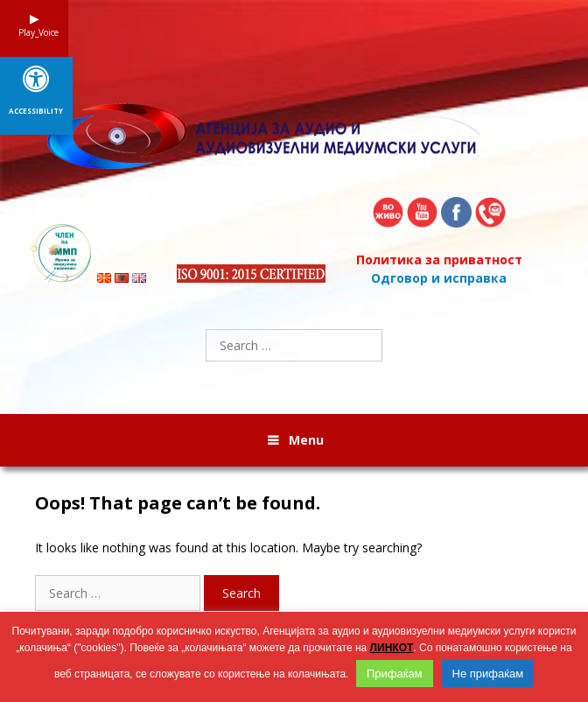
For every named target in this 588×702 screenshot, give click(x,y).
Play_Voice (34, 32)
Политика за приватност (439, 260)
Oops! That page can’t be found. (178, 503)
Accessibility (36, 111)
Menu (306, 440)
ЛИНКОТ (392, 648)
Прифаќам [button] (395, 674)
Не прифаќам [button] (488, 674)
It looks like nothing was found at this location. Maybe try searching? (228, 548)
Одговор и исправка (439, 278)
